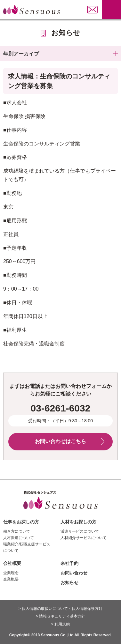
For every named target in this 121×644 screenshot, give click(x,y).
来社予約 (69, 563)
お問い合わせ (74, 573)
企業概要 (11, 579)
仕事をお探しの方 (21, 522)
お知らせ (69, 582)
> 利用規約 (60, 624)
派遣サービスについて (80, 531)
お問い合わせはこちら (60, 441)
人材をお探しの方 (78, 522)
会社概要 (12, 563)
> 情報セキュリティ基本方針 (60, 616)
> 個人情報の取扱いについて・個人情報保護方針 (60, 609)
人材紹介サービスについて (84, 538)
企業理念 (11, 573)
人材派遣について (19, 538)
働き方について (17, 531)
